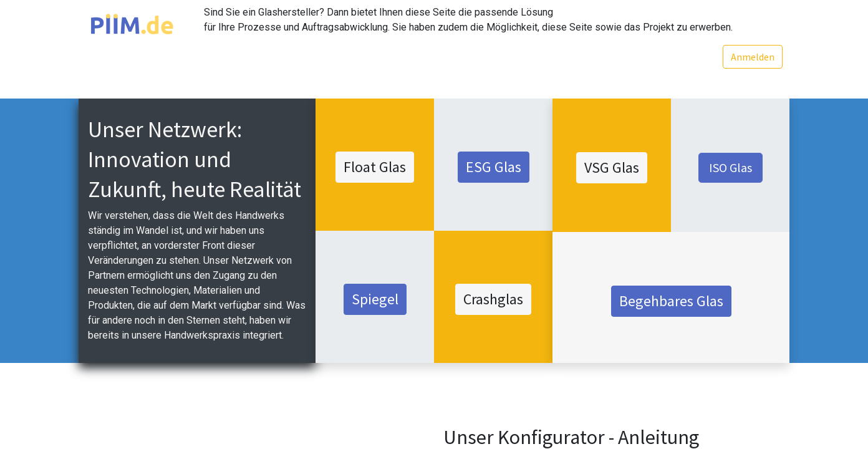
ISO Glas (731, 167)
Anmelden (750, 57)
